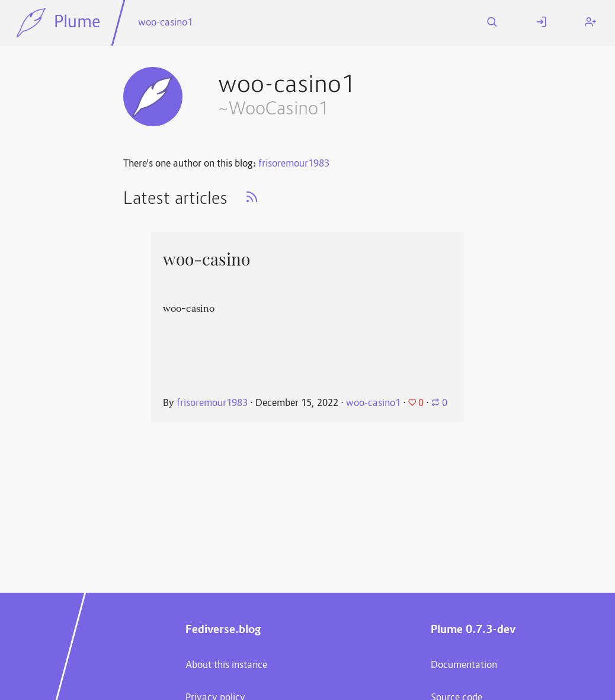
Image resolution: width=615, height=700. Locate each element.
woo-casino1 (165, 23)
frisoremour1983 (294, 164)
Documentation (464, 666)
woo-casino (206, 260)
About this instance (226, 666)
